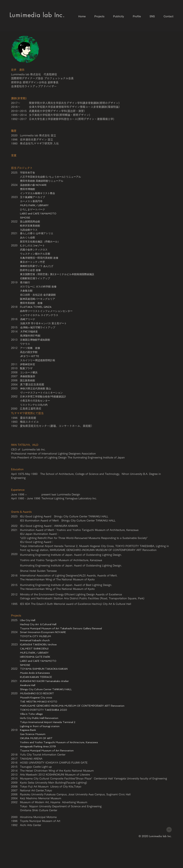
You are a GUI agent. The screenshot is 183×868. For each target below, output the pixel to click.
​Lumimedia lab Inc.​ (37, 15)
